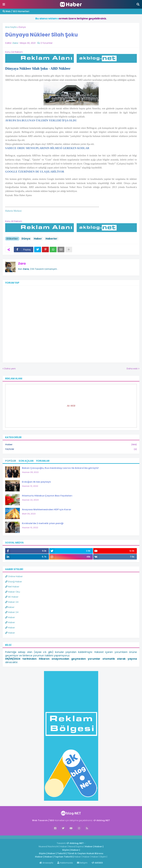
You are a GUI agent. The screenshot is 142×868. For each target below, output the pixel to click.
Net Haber (12, 587)
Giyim (66, 850)
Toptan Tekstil (63, 857)
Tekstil (61, 853)
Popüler (11, 461)
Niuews (43, 846)
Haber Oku (13, 592)
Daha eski (132, 369)
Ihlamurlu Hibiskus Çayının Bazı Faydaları (47, 496)
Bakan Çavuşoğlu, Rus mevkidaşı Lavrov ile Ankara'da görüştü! (60, 468)
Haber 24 (12, 602)
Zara (22, 263)
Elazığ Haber (14, 582)
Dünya (22, 27)
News (72, 846)
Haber (38, 239)
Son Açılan (26, 461)
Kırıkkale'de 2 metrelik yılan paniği (43, 523)
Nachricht (53, 846)
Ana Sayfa (11, 27)
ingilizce (36, 837)
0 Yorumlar (47, 43)
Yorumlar (43, 461)
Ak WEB (71, 406)
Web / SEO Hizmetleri (16, 11)
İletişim (82, 863)
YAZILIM (71, 449)
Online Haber (14, 576)
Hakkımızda (65, 863)
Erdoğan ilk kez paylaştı (36, 482)
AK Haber (12, 597)
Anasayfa (46, 863)
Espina (80, 846)
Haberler (51, 239)
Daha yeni (10, 369)
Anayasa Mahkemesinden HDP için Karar (47, 509)
